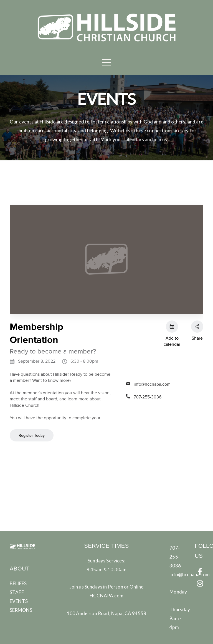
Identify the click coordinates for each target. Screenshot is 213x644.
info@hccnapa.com (190, 574)
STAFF (17, 592)
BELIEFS (18, 583)
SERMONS (21, 610)
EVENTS (19, 601)
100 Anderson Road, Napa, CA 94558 (106, 613)
